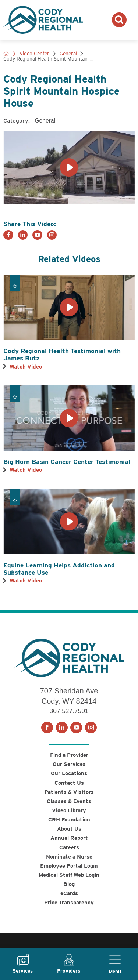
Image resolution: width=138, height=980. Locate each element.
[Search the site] (119, 20)
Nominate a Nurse (69, 862)
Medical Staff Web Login (69, 882)
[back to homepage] (6, 54)
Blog (69, 892)
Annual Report (69, 843)
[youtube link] (37, 235)
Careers (69, 853)
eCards (69, 902)
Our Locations (69, 775)
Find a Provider (69, 756)
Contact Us (69, 785)
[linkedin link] (23, 235)
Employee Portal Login (69, 872)
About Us (69, 833)
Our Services (69, 765)
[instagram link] (52, 235)
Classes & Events (69, 804)
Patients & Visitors (69, 794)
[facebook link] (8, 235)
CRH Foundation (69, 823)
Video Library (69, 814)
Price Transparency (69, 911)
